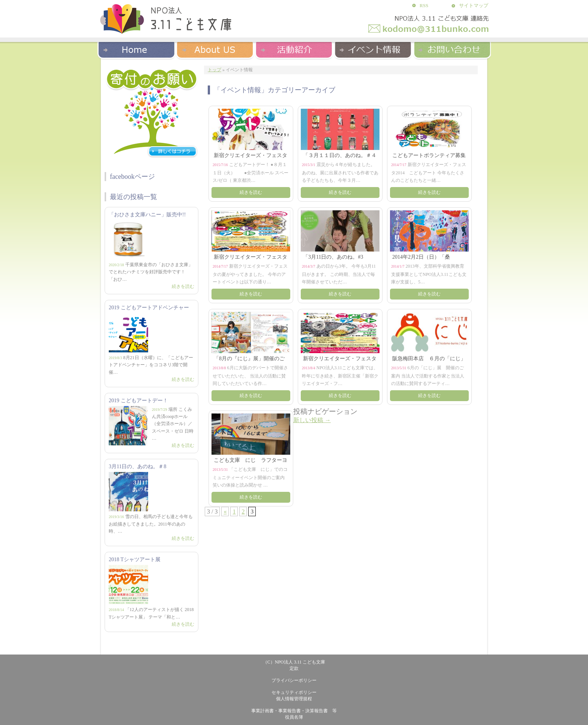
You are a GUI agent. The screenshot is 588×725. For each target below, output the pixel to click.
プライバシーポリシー (294, 680)
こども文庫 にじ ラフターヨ (250, 460)
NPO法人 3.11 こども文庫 (300, 662)
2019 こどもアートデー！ (138, 401)
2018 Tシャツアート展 (135, 559)
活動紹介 (294, 49)
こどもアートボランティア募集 (429, 155)
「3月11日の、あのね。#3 (333, 257)
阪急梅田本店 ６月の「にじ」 (429, 359)
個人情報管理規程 (294, 699)
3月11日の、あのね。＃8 (137, 467)
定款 (294, 668)
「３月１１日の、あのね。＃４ (340, 155)
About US (215, 49)
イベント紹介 (373, 49)
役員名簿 (294, 717)
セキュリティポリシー (294, 692)
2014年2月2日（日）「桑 (421, 257)
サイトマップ (474, 5)
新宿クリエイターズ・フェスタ (250, 155)
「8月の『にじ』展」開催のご (249, 359)
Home (136, 49)
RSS (424, 5)
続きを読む (183, 286)
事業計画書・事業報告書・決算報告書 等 (294, 711)
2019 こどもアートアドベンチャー (149, 308)
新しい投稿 (312, 420)
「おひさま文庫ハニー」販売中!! (147, 215)
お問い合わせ (451, 49)
